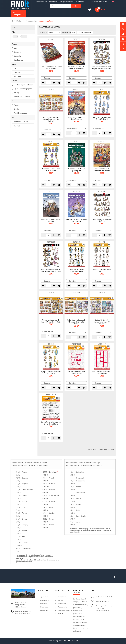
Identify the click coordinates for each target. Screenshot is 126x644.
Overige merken (31, 21)
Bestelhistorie (44, 600)
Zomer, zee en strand (22, 97)
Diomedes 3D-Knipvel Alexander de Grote (76, 271)
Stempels (17, 56)
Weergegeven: (67, 32)
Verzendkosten (63, 607)
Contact (60, 614)
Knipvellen (18, 52)
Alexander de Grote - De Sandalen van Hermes (102, 170)
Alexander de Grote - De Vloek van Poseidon (76, 220)
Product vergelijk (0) (85, 32)
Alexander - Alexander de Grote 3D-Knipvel (51, 170)
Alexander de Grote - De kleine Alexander (76, 118)
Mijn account (44, 597)
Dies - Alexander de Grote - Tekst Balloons (76, 373)
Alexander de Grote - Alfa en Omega (51, 220)
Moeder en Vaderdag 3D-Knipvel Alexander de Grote (51, 321)
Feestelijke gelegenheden (23, 85)
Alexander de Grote (46, 21)
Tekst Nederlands (20, 113)
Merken (19, 21)
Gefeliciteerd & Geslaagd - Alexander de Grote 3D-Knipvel (76, 322)
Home (38, 2)
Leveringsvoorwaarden (66, 2)
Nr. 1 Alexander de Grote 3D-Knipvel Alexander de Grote (102, 68)
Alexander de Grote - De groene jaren (76, 170)
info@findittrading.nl (102, 601)
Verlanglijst (43, 604)
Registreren (104, 2)
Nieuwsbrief (44, 610)
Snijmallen (18, 76)
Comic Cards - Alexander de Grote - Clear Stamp (51, 423)
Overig (16, 93)
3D (15, 69)
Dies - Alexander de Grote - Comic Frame (102, 373)
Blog (76, 2)
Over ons (44, 2)
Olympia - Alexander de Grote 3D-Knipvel (51, 373)
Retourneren (44, 607)
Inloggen (96, 2)
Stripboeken (18, 60)
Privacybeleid (53, 2)
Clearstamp (18, 72)
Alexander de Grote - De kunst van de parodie (51, 68)
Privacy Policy (62, 597)
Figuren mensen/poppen (23, 89)
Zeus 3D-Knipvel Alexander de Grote (102, 271)
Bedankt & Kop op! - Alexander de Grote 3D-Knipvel (102, 322)
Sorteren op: (44, 32)
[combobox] (51, 78)
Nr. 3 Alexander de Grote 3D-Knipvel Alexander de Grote (51, 271)
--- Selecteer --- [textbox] (47, 78)
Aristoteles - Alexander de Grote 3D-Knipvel (102, 118)
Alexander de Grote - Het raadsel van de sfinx (76, 68)
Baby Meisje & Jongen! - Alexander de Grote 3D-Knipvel (51, 119)
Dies (15, 48)
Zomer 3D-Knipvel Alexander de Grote (102, 220)
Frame (16, 105)
